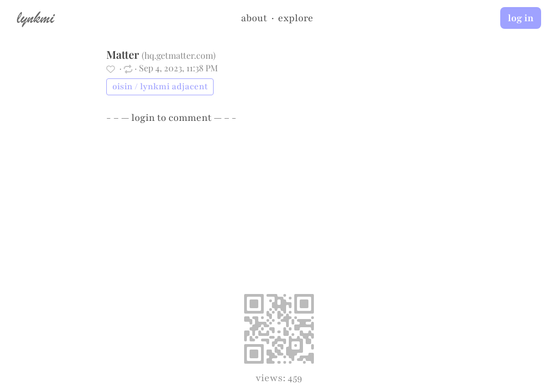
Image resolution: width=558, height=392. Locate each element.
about (254, 18)
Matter (123, 54)
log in (521, 18)
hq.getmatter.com (179, 55)
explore (296, 18)
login (143, 118)
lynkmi (35, 17)
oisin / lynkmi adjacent (160, 87)
